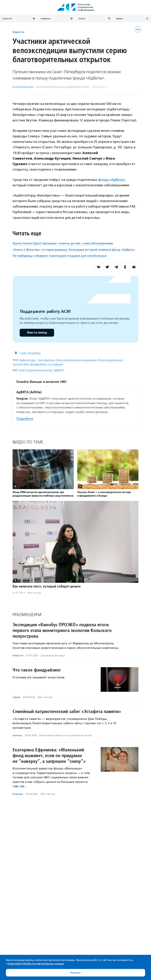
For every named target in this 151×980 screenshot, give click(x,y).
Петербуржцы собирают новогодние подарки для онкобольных (60, 256)
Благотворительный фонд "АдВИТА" (42, 370)
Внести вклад (37, 332)
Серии (16, 697)
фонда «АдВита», (112, 180)
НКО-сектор (34, 593)
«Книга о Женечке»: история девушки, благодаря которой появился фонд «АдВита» (74, 249)
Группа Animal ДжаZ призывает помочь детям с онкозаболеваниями (63, 243)
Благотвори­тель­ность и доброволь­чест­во (63, 87)
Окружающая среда (53, 655)
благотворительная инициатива (76, 360)
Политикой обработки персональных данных (36, 964)
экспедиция (56, 364)
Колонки (18, 794)
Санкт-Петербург (30, 353)
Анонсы (17, 735)
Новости (18, 32)
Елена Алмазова (23, 87)
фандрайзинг (38, 364)
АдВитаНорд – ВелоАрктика (37, 360)
